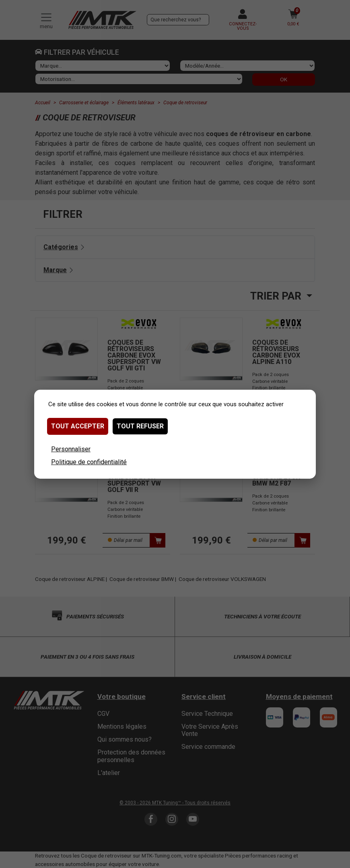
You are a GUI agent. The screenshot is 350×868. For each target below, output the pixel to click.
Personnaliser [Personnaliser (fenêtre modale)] (71, 449)
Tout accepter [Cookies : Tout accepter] (78, 426)
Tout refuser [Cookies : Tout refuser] (140, 426)
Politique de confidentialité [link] (89, 462)
